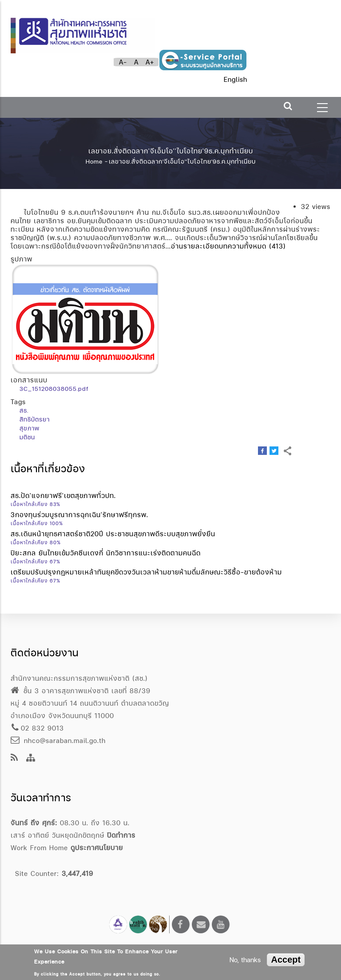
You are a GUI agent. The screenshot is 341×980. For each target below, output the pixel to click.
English (236, 79)
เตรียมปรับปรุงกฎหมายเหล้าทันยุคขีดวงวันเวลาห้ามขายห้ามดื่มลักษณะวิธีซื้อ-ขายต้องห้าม (146, 572)
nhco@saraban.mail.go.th (58, 741)
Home (94, 161)
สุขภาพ (30, 428)
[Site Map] (31, 758)
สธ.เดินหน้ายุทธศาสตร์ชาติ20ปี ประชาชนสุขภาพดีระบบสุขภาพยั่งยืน (113, 534)
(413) (278, 246)
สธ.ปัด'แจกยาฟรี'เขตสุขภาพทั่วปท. (63, 496)
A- (123, 62)
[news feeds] (14, 758)
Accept (286, 960)
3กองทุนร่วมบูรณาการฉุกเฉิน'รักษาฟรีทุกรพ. (79, 515)
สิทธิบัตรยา (35, 419)
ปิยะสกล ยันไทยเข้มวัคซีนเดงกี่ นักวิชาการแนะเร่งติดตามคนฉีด (106, 553)
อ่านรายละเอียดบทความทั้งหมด (219, 246)
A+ (150, 62)
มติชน (27, 437)
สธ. (24, 410)
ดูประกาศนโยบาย (97, 848)
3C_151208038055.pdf (54, 389)
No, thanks (245, 960)
